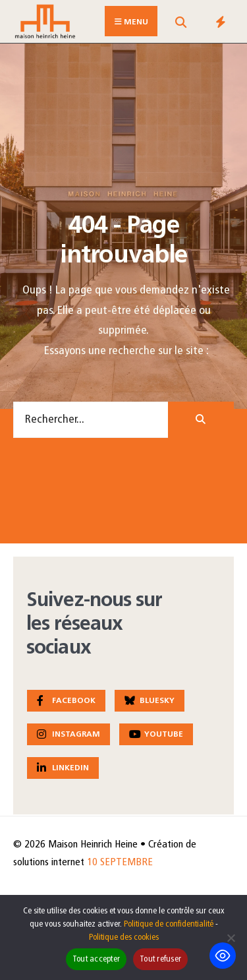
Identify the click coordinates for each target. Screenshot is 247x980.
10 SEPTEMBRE (120, 863)
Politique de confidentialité (169, 924)
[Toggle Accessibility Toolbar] (223, 956)
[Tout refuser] (231, 938)
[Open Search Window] (180, 24)
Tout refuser (160, 959)
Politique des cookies (124, 937)
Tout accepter (96, 959)
